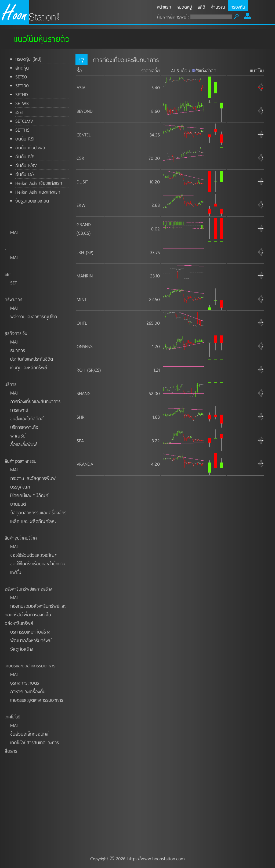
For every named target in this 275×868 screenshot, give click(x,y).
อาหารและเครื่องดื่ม (28, 691)
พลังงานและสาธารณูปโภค (34, 316)
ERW (81, 205)
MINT (82, 299)
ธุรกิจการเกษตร (25, 683)
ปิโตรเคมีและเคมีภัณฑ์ (29, 495)
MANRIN (85, 276)
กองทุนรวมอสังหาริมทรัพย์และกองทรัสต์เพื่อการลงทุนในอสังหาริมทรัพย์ (35, 614)
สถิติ (201, 7)
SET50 (21, 77)
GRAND (84, 224)
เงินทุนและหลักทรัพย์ (29, 367)
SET (14, 283)
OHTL (82, 323)
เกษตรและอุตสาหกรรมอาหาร (37, 700)
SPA (80, 440)
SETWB (22, 103)
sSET (20, 112)
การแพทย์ (19, 410)
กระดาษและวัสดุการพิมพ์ (33, 478)
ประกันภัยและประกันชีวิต (32, 359)
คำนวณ (218, 7)
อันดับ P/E (25, 156)
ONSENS (85, 346)
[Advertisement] (137, 809)
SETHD (22, 94)
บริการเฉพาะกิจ (24, 427)
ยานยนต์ (18, 504)
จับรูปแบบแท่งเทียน (32, 201)
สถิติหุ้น (22, 68)
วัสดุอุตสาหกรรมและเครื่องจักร (38, 512)
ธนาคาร (18, 350)
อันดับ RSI (25, 139)
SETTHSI (23, 130)
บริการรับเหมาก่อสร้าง (30, 632)
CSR (80, 158)
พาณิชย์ (18, 436)
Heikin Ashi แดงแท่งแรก (38, 192)
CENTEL (84, 135)
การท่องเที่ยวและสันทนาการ (35, 401)
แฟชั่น (16, 572)
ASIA (81, 87)
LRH (80, 252)
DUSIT (82, 182)
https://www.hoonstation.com (156, 858)
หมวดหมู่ (184, 7)
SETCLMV (24, 121)
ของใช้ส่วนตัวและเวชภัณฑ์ (34, 555)
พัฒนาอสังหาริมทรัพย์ (31, 640)
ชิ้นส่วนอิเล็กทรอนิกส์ (29, 734)
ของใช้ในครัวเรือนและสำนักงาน (38, 563)
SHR (81, 417)
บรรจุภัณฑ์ (20, 487)
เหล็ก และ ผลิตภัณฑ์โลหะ (33, 521)
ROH (81, 370)
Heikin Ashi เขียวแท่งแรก (39, 183)
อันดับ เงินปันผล (30, 147)
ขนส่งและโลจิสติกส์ (27, 418)
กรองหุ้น (238, 7)
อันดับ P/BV (26, 165)
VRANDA (85, 464)
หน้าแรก (164, 7)
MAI (14, 232)
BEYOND (85, 111)
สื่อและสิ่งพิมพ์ (23, 444)
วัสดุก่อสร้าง (22, 649)
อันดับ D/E (25, 174)
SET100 (22, 85)
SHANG (84, 393)
